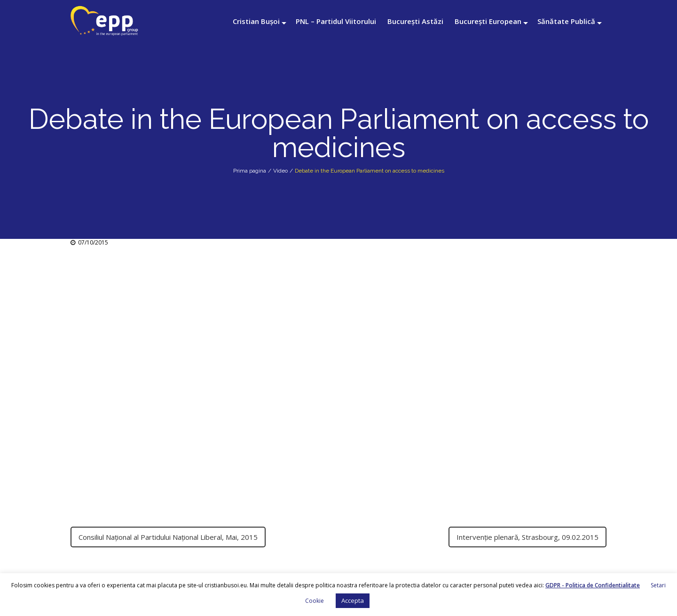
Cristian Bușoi (256, 21)
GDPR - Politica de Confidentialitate (593, 585)
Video (280, 171)
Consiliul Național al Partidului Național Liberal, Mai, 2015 (168, 537)
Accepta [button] (353, 600)
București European (488, 21)
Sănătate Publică (566, 21)
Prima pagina (250, 171)
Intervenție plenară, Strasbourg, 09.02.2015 (527, 537)
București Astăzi (415, 21)
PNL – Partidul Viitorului (336, 21)
